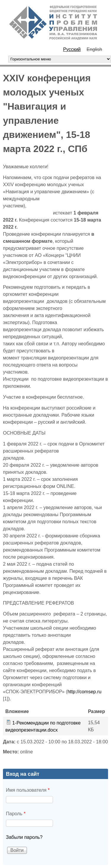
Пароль (16, 814)
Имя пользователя (28, 790)
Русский (72, 49)
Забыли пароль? (24, 837)
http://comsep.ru (85, 692)
